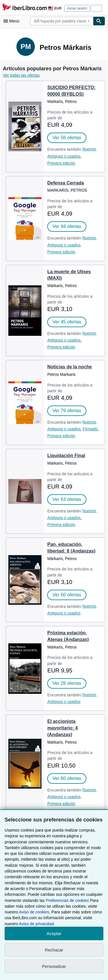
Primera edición (61, 163)
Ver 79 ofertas (67, 411)
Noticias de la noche (70, 367)
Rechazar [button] (54, 950)
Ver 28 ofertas (67, 683)
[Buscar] (99, 21)
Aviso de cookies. (35, 912)
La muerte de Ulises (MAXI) (69, 275)
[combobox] (62, 21)
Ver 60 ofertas (67, 595)
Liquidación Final (66, 456)
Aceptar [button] (54, 933)
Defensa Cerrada (66, 183)
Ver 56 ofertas (67, 138)
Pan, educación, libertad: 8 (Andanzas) (71, 548)
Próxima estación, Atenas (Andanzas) (68, 636)
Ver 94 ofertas (67, 226)
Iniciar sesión (77, 8)
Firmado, (91, 429)
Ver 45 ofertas (67, 322)
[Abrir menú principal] (13, 21)
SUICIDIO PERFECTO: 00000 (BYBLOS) (71, 91)
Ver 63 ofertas (67, 499)
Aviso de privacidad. (37, 924)
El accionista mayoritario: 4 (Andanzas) (62, 728)
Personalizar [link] (54, 966)
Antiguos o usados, (64, 156)
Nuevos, (90, 149)
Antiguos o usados (64, 613)
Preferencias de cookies (67, 900)
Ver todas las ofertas (21, 75)
